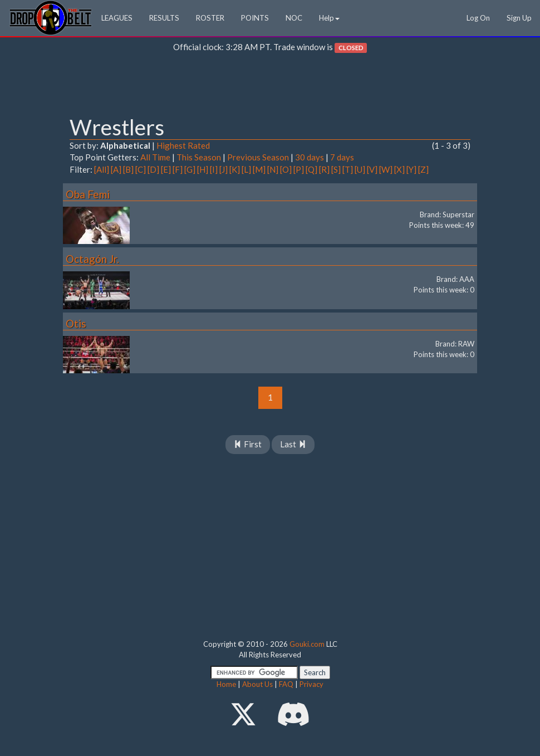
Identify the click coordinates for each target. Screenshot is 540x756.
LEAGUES (117, 18)
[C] (141, 169)
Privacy (311, 684)
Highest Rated (183, 145)
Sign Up (519, 18)
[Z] (423, 169)
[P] (299, 169)
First (248, 444)
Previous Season (258, 157)
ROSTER (210, 18)
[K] (235, 169)
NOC (294, 18)
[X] (399, 169)
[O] (286, 169)
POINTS (255, 18)
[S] (336, 169)
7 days (342, 157)
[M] (259, 169)
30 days (310, 157)
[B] (128, 169)
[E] (166, 169)
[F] (178, 169)
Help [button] (329, 18)
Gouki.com (307, 644)
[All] (102, 169)
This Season (199, 157)
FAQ (286, 684)
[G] (190, 169)
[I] (214, 169)
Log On (478, 18)
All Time (155, 157)
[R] (324, 169)
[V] (372, 169)
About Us (257, 684)
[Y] (411, 169)
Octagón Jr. (92, 259)
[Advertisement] (270, 87)
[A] (116, 169)
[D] (153, 169)
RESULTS (164, 18)
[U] (360, 169)
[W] (386, 169)
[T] (348, 169)
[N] (273, 169)
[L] (246, 169)
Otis (76, 323)
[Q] (311, 169)
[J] (224, 169)
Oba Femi (88, 194)
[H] (203, 169)
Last (293, 444)
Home (226, 684)
